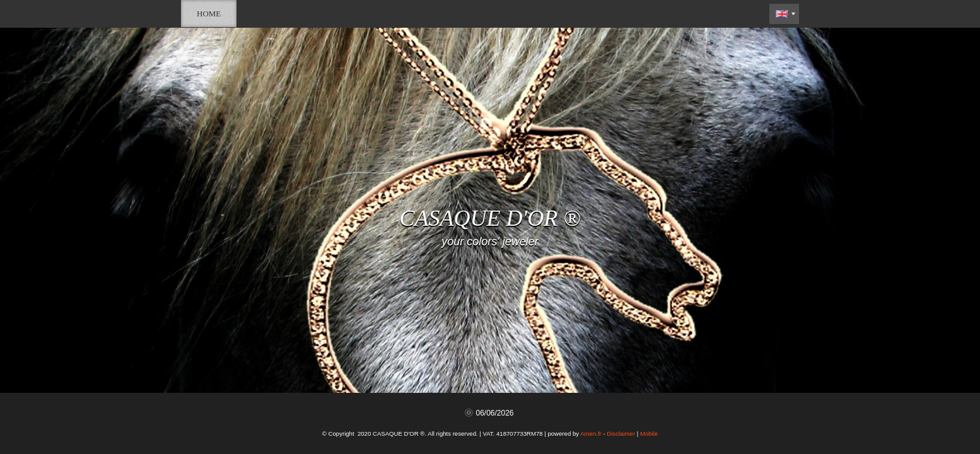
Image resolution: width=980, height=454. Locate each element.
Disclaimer (621, 434)
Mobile (649, 434)
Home (209, 14)
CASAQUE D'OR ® (490, 218)
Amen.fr (591, 434)
